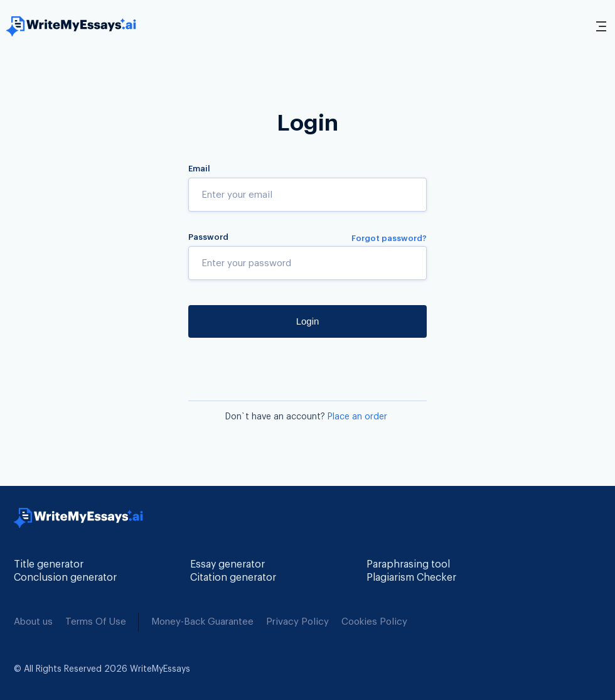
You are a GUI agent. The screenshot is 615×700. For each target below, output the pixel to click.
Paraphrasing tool (408, 564)
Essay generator (227, 564)
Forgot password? (389, 238)
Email (199, 169)
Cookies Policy (374, 622)
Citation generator (233, 578)
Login (308, 321)
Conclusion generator (65, 578)
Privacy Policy (297, 622)
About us (33, 622)
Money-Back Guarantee (202, 622)
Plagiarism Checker (411, 578)
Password (208, 237)
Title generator (49, 564)
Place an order (357, 417)
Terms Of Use (96, 622)
